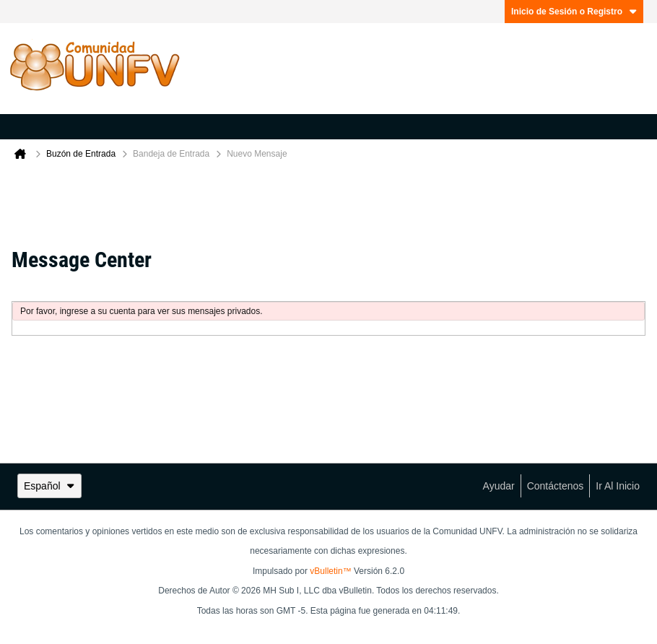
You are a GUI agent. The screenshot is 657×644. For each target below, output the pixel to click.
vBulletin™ (330, 571)
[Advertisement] (328, 201)
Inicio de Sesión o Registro (574, 12)
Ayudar (499, 486)
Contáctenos (556, 486)
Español (49, 486)
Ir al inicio (618, 486)
